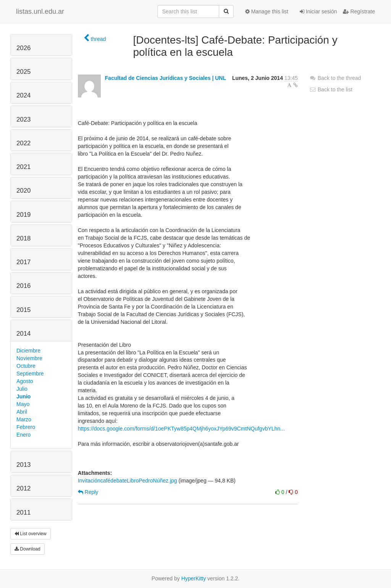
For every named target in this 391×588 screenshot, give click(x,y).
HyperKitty (194, 578)
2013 (23, 465)
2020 (23, 191)
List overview (31, 534)
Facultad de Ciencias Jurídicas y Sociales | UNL (166, 78)
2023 (23, 119)
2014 (23, 334)
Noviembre (29, 358)
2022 (23, 143)
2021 (23, 167)
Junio (23, 396)
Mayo (23, 404)
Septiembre (30, 374)
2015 (23, 310)
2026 (23, 48)
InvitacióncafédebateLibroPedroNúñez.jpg (128, 481)
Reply (88, 492)
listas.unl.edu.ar (40, 11)
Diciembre (28, 351)
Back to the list (331, 89)
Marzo (24, 419)
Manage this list (267, 11)
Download (27, 549)
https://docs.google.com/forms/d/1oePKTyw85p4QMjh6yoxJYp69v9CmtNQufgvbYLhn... (181, 429)
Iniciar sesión (318, 11)
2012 (23, 488)
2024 (23, 95)
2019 (23, 215)
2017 (23, 262)
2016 (23, 286)
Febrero (26, 427)
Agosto (25, 381)
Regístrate (359, 11)
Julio (22, 389)
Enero (23, 435)
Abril (22, 412)
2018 (23, 238)
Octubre (26, 366)
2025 (23, 72)
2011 (23, 512)
